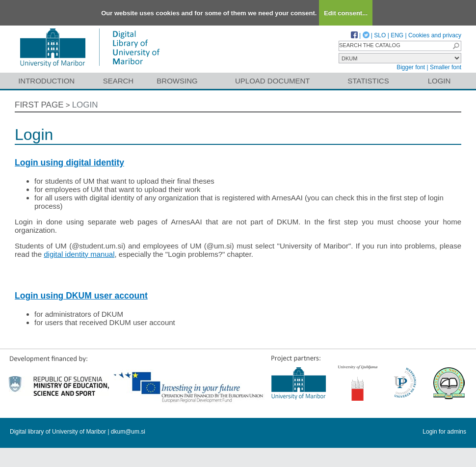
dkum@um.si (128, 432)
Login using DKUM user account (81, 296)
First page (39, 105)
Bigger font (411, 67)
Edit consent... (346, 13)
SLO (380, 35)
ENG (397, 35)
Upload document (273, 81)
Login (439, 81)
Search (119, 81)
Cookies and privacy (435, 35)
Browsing (177, 81)
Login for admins (444, 432)
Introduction (46, 81)
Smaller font (446, 67)
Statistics (368, 81)
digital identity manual (79, 254)
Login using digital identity (69, 163)
